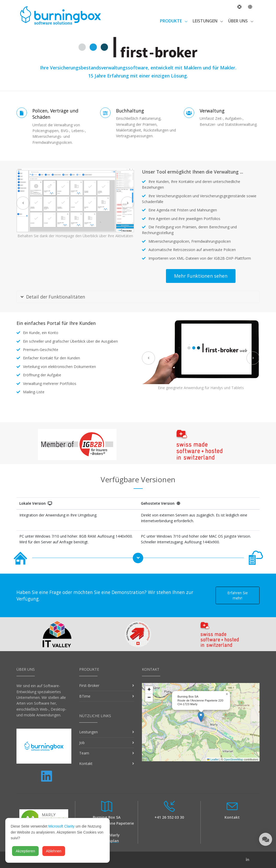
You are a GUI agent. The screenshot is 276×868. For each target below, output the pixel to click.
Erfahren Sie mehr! (238, 595)
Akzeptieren (25, 851)
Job (82, 743)
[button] (201, 717)
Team (84, 753)
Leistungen (206, 21)
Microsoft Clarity (61, 826)
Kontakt (86, 763)
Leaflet (213, 759)
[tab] (138, 297)
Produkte (171, 21)
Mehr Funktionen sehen (201, 276)
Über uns (238, 21)
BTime (85, 696)
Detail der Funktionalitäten (53, 297)
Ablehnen (54, 851)
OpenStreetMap (233, 759)
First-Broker (89, 685)
